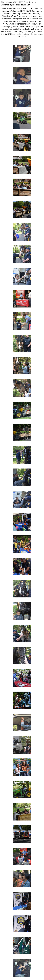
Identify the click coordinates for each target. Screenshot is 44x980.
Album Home (7, 2)
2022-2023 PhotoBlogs (24, 2)
